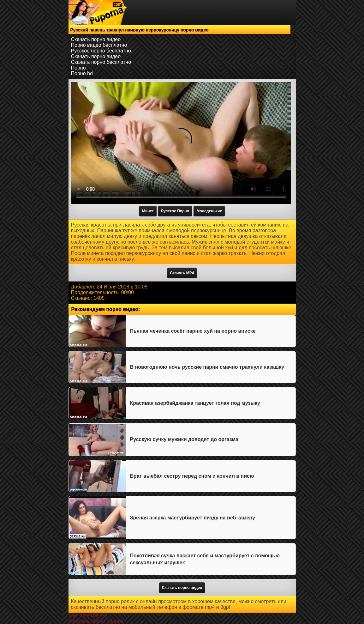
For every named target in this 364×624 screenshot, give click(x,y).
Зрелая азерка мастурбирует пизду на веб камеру (193, 518)
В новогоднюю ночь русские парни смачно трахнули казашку (207, 367)
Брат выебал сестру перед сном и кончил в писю (192, 476)
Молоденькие (209, 211)
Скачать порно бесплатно (101, 62)
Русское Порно (175, 211)
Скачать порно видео (96, 39)
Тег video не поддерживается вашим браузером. (181, 143)
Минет (148, 211)
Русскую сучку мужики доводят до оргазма (184, 439)
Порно (78, 68)
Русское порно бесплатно (101, 51)
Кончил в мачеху (88, 615)
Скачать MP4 (182, 273)
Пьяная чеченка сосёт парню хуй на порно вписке (193, 331)
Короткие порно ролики (96, 621)
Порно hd (82, 73)
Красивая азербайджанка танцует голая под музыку (195, 403)
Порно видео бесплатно (99, 45)
